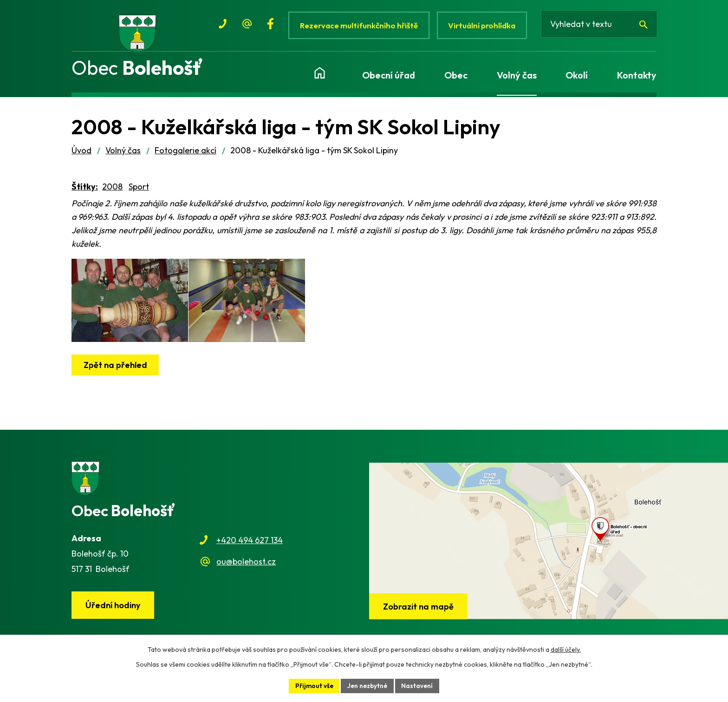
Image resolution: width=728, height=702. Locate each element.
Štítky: (85, 191)
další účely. (566, 649)
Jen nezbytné (368, 685)
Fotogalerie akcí (185, 154)
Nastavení (419, 685)
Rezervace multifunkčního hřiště (359, 25)
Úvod (81, 154)
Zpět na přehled (116, 379)
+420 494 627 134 (250, 544)
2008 (112, 191)
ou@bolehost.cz (246, 566)
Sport (139, 191)
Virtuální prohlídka (484, 25)
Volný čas (123, 154)
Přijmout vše (313, 685)
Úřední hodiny (114, 609)
